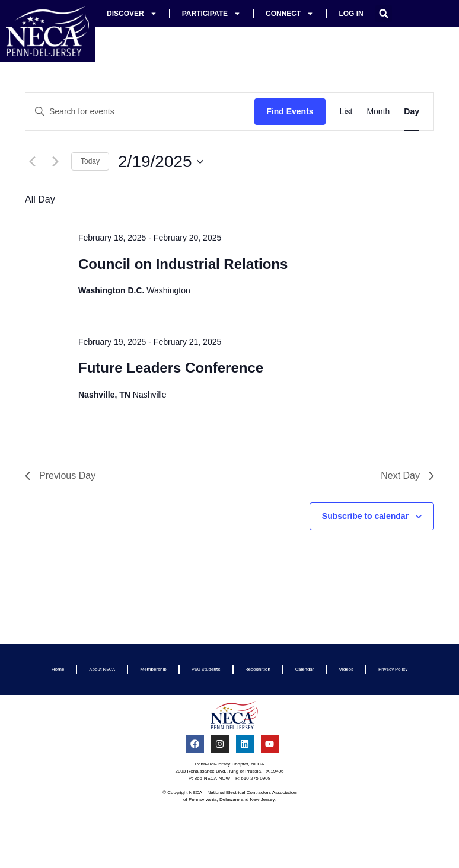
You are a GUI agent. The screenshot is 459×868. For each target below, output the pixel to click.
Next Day (407, 475)
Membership (153, 669)
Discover (132, 14)
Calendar (305, 669)
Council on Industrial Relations (183, 264)
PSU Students (206, 669)
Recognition (258, 669)
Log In (351, 14)
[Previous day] (32, 162)
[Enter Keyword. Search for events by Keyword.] (140, 112)
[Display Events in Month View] (378, 112)
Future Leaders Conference (171, 368)
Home (58, 669)
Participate (211, 14)
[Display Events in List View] (346, 112)
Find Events (290, 111)
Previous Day (60, 475)
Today (90, 161)
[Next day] (55, 162)
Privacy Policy (393, 669)
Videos (346, 669)
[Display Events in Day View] (412, 112)
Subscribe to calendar (365, 516)
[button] (384, 14)
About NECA (102, 669)
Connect (290, 14)
